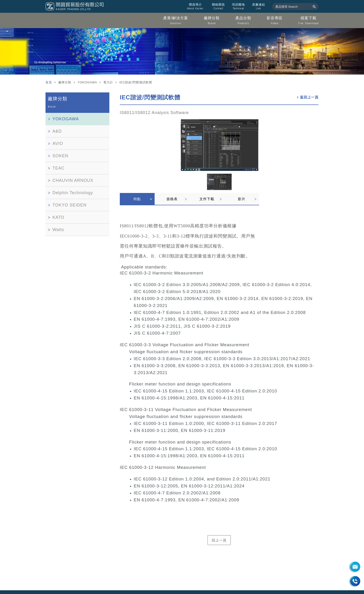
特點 (137, 199)
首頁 (49, 82)
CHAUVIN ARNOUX (73, 180)
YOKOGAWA (66, 119)
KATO (58, 217)
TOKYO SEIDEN (70, 205)
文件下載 (207, 199)
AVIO (58, 144)
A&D (57, 131)
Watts (58, 230)
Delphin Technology (73, 193)
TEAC (58, 168)
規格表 (172, 199)
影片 (242, 199)
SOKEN (60, 156)
